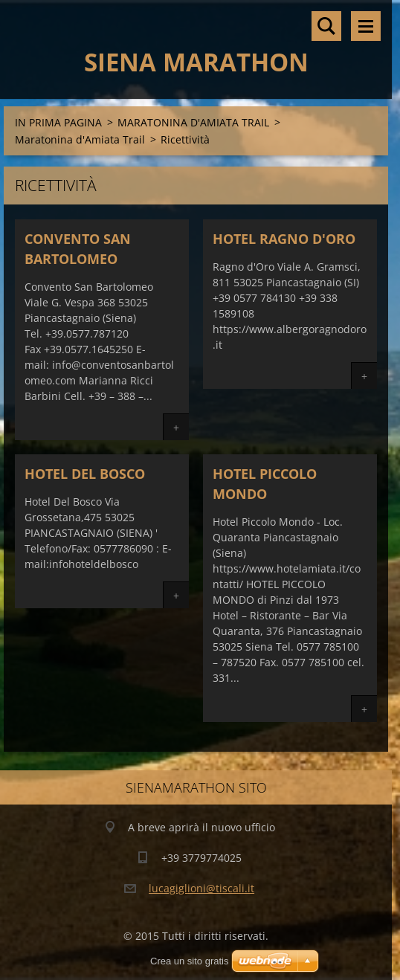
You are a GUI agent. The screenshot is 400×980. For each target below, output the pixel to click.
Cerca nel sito (326, 26)
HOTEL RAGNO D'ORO (284, 239)
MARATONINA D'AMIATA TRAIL (193, 122)
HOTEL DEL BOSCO (85, 474)
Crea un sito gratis (190, 961)
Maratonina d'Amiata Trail (80, 139)
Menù (366, 26)
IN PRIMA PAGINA (58, 122)
